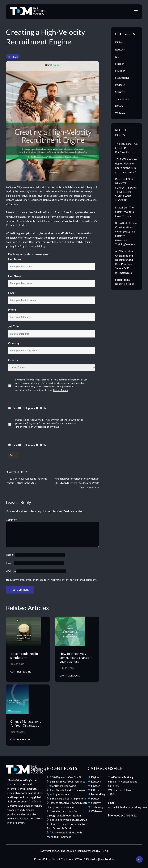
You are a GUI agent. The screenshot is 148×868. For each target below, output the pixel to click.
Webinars (121, 113)
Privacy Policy (42, 859)
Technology (122, 99)
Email (12, 293)
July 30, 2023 (17, 664)
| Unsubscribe (106, 859)
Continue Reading (21, 672)
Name (10, 555)
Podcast (120, 85)
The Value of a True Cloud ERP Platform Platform (126, 148)
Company (15, 343)
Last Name (15, 276)
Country (14, 360)
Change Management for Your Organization (26, 723)
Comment (12, 520)
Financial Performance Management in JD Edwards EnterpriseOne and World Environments (77, 483)
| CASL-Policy (90, 859)
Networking (122, 78)
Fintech (120, 64)
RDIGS (105, 851)
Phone (13, 310)
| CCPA (78, 859)
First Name (15, 259)
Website (11, 571)
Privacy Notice (61, 390)
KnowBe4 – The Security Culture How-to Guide (125, 212)
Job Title (14, 326)
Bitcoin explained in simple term (24, 656)
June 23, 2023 (18, 732)
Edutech (120, 49)
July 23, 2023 (67, 668)
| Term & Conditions (62, 859)
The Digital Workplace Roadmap (67, 820)
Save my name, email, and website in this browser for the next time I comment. (53, 580)
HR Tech (13, 57)
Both (43, 408)
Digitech (120, 42)
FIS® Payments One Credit (64, 777)
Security (120, 92)
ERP (118, 57)
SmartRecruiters (17, 472)
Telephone (29, 408)
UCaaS (119, 106)
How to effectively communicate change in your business (76, 658)
